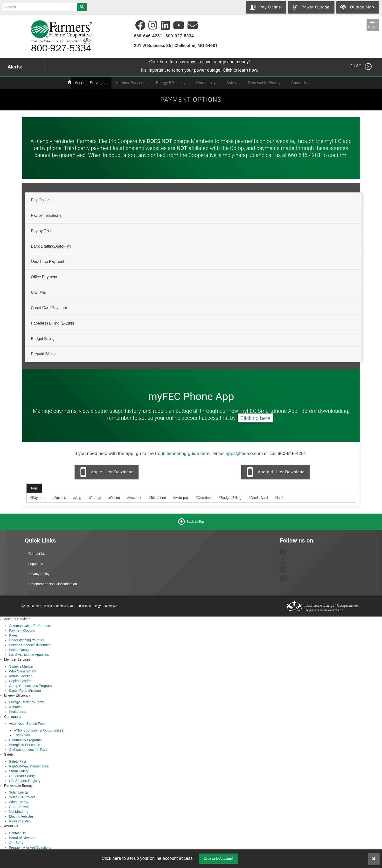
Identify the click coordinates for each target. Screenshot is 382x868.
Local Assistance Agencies (29, 655)
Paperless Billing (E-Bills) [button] (52, 323)
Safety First (17, 761)
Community (208, 83)
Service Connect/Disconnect (30, 645)
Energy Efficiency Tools (26, 702)
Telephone (158, 498)
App (78, 498)
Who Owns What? (23, 671)
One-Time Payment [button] (48, 261)
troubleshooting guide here (182, 453)
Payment (38, 498)
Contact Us (37, 554)
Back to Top (195, 522)
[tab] (194, 200)
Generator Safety (22, 776)
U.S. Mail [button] (39, 292)
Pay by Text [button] (41, 231)
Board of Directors (23, 838)
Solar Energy (19, 792)
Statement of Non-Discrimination (53, 584)
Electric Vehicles (21, 816)
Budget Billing (231, 498)
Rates (13, 635)
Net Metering (19, 812)
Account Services (91, 83)
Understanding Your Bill (27, 640)
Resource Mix (19, 821)
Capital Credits (20, 681)
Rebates (15, 707)
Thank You (22, 735)
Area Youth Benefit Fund (27, 724)
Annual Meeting (21, 676)
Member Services (132, 83)
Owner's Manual (21, 666)
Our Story (16, 843)
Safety (234, 83)
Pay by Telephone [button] (46, 215)
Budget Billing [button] (43, 338)
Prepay (96, 498)
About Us (301, 83)
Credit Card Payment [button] (49, 308)
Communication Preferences (30, 626)
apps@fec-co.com (244, 453)
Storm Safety (19, 771)
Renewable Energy (266, 83)
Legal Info (36, 564)
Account (135, 498)
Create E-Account (219, 858)
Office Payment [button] (44, 277)
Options (60, 498)
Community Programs (25, 740)
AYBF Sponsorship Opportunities (38, 730)
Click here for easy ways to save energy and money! (199, 62)
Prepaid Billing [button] (43, 354)
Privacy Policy (39, 574)
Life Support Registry (25, 781)
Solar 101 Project (22, 797)
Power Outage (20, 650)
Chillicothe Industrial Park (28, 750)
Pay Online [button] (40, 200)
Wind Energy (19, 802)
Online (115, 498)
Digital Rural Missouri (25, 691)
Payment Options (22, 631)
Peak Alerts (17, 712)
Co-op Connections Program (30, 686)
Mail (280, 498)
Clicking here (255, 418)
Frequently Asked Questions (30, 848)
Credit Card (259, 498)
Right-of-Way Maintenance (29, 766)
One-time (205, 498)
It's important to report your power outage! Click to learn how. (200, 70)
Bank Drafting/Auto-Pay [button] (51, 246)
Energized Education (24, 745)
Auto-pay (182, 498)
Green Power (19, 807)
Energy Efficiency (172, 83)
